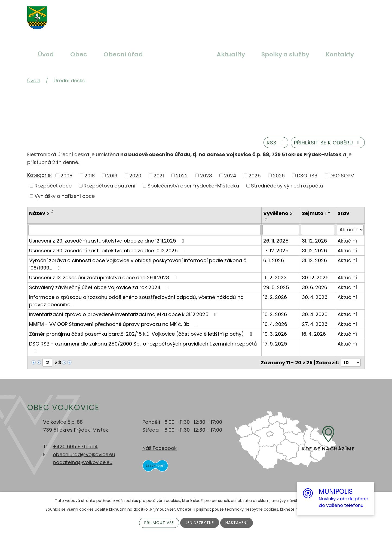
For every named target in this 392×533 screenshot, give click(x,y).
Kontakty (340, 54)
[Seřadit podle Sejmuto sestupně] (329, 213)
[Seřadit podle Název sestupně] (53, 213)
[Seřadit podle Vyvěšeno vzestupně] (266, 218)
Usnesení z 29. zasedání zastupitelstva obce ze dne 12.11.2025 (108, 241)
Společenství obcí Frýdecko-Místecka (193, 186)
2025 (255, 175)
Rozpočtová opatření (109, 186)
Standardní (187, 14)
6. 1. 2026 (274, 260)
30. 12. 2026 (315, 278)
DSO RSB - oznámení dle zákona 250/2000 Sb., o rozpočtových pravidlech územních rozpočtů (143, 347)
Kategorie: (39, 175)
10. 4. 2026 (275, 324)
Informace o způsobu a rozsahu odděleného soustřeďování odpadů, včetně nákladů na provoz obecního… (136, 301)
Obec (79, 54)
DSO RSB (307, 175)
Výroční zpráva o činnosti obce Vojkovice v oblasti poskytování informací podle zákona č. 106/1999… (138, 264)
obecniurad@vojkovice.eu (84, 454)
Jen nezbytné (200, 523)
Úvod (46, 54)
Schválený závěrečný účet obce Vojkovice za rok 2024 (100, 287)
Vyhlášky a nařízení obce (65, 196)
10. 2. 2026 (275, 314)
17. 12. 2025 (276, 251)
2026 (279, 175)
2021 (159, 175)
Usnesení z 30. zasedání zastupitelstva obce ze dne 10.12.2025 (108, 251)
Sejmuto (314, 213)
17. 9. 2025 (275, 344)
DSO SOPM (342, 175)
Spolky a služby (285, 54)
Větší (174, 14)
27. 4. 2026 (315, 324)
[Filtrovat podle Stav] (350, 230)
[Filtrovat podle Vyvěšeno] (281, 230)
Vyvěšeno (278, 213)
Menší (200, 14)
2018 (90, 175)
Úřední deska (180, 54)
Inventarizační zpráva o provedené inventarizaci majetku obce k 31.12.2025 (124, 314)
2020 (135, 175)
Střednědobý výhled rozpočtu (287, 186)
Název (39, 213)
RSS (276, 143)
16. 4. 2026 (314, 334)
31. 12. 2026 (314, 241)
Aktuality (231, 54)
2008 (66, 175)
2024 (230, 175)
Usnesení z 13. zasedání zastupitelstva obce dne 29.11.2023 (104, 278)
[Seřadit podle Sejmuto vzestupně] (329, 211)
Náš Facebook (160, 448)
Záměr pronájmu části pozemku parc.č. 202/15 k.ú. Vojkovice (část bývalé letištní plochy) (142, 334)
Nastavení (237, 523)
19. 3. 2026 (275, 334)
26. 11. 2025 (276, 241)
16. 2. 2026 (275, 297)
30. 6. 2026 (315, 287)
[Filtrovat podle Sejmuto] (318, 230)
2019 (112, 175)
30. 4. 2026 (315, 297)
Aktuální (347, 241)
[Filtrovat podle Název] (144, 230)
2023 (206, 175)
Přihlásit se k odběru (328, 143)
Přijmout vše (159, 523)
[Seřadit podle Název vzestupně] (53, 211)
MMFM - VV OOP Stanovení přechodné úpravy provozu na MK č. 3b (114, 324)
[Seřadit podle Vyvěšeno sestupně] (266, 220)
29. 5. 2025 (276, 287)
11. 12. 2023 (275, 278)
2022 (182, 175)
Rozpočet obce (53, 186)
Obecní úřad (123, 54)
